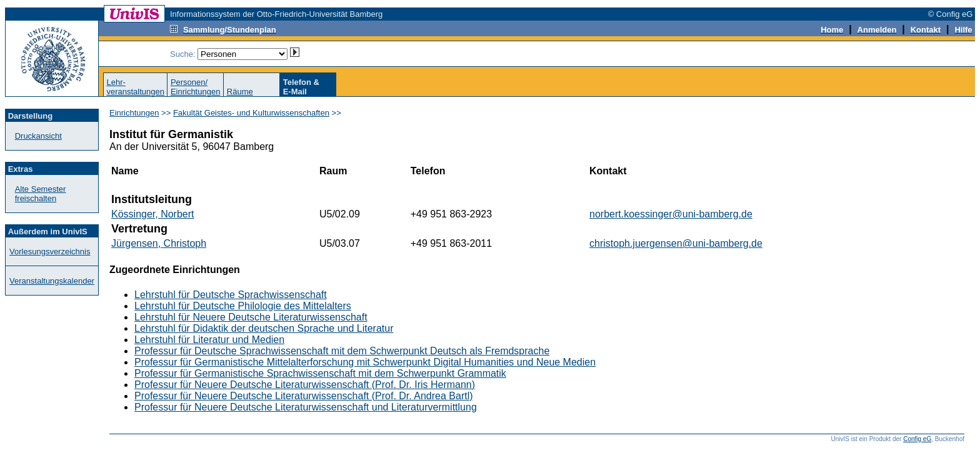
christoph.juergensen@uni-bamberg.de (676, 243)
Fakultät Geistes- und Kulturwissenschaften (251, 113)
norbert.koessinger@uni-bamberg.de (671, 214)
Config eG (917, 439)
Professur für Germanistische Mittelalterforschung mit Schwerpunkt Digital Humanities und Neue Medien (365, 362)
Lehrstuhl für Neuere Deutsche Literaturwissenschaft (251, 317)
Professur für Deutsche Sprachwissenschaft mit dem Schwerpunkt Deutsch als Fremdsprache (342, 351)
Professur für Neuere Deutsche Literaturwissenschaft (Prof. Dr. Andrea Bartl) (304, 396)
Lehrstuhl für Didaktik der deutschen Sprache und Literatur (264, 328)
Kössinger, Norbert (153, 214)
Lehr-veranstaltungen (135, 87)
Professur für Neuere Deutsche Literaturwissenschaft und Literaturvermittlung (306, 407)
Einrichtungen (134, 113)
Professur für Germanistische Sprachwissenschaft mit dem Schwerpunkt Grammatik (320, 373)
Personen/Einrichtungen (196, 87)
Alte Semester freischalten (41, 194)
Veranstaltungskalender (52, 281)
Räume (240, 92)
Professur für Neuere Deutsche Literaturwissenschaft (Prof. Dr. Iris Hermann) (305, 385)
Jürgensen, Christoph (159, 243)
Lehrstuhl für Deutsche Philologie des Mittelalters (243, 306)
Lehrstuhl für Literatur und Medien (209, 340)
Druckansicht (38, 136)
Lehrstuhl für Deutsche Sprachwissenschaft (231, 295)
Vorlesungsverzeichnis (50, 251)
